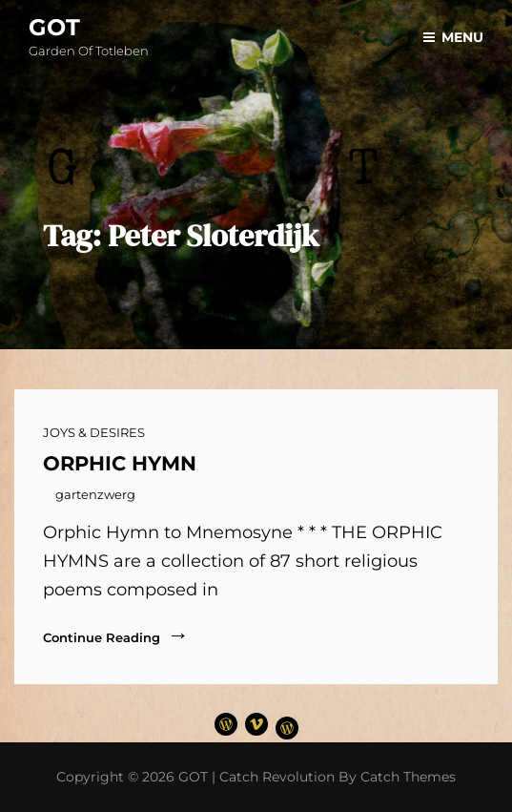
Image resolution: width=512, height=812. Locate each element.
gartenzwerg (95, 494)
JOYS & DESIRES (94, 432)
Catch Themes (408, 777)
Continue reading (116, 635)
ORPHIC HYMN (120, 463)
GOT (54, 27)
